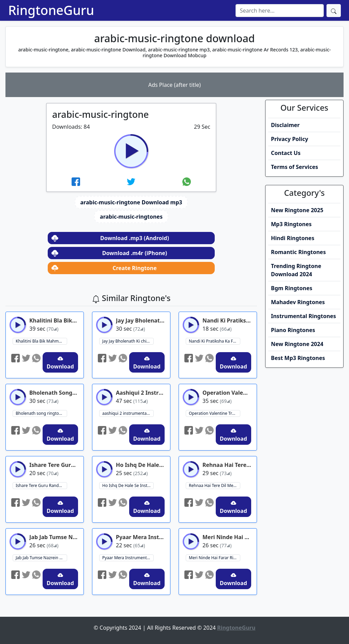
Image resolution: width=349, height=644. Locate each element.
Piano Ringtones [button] (293, 330)
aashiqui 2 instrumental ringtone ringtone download (128, 413)
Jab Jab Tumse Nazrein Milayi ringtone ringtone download (41, 558)
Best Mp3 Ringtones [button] (298, 358)
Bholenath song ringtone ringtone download (41, 413)
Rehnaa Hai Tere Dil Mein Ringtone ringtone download (215, 485)
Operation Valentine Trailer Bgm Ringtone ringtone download (215, 413)
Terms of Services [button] (294, 167)
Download (60, 363)
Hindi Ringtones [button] (293, 238)
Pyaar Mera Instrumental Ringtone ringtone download (128, 558)
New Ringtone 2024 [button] (297, 344)
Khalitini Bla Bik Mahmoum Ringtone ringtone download (41, 341)
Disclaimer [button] (285, 125)
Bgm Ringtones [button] (292, 288)
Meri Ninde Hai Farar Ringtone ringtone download (215, 558)
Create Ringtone (104, 268)
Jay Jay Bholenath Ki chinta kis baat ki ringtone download (128, 341)
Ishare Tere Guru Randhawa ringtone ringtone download (41, 485)
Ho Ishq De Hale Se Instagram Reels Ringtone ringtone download (128, 485)
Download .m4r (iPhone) (109, 253)
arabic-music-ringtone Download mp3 (131, 202)
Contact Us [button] (286, 153)
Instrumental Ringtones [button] (304, 316)
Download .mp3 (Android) (110, 238)
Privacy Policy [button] (290, 139)
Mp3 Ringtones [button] (291, 224)
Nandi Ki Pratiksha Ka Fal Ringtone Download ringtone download (215, 341)
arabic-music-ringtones (131, 217)
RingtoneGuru (51, 10)
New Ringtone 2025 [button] (297, 210)
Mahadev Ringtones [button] (298, 302)
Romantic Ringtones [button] (298, 252)
